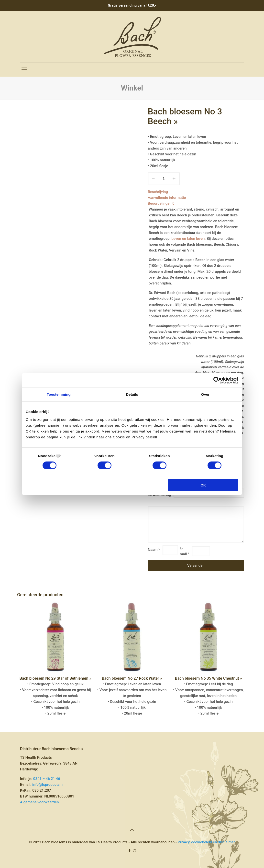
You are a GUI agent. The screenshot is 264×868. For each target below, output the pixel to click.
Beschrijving (158, 192)
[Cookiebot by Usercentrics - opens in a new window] (217, 380)
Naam (154, 550)
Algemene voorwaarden (39, 802)
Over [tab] (205, 394)
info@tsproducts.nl (48, 785)
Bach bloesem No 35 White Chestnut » (209, 678)
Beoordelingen (161, 203)
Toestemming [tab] (59, 394)
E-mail (185, 551)
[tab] (196, 192)
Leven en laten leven (188, 239)
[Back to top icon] (132, 830)
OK (203, 485)
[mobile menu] (24, 70)
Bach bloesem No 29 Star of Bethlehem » (55, 678)
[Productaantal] (164, 179)
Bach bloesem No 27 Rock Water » (132, 678)
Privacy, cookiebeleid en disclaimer (206, 842)
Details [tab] (132, 394)
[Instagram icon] (135, 850)
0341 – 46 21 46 (47, 779)
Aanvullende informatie (167, 198)
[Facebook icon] (129, 850)
